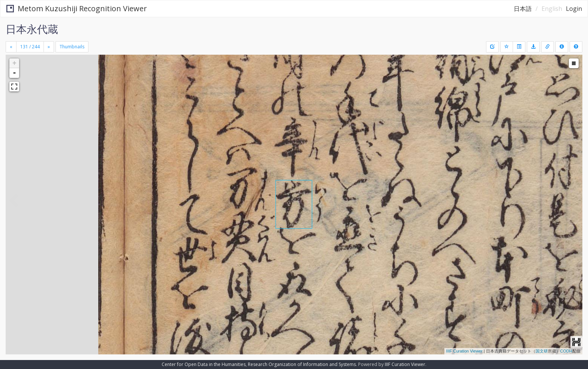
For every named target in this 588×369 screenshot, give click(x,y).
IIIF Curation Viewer (464, 351)
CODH (566, 351)
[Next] (49, 47)
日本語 (523, 9)
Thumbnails (72, 47)
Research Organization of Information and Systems (302, 364)
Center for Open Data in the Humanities (204, 364)
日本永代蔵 (32, 29)
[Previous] (11, 47)
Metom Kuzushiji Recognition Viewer (77, 8)
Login (574, 9)
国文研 (542, 351)
